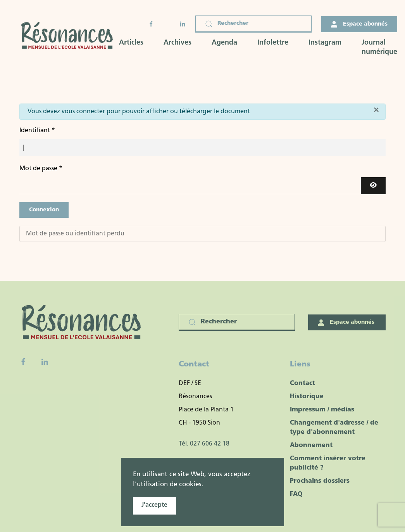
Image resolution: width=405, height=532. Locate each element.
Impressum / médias (322, 410)
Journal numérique (379, 47)
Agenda (224, 43)
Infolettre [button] (273, 43)
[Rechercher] (253, 24)
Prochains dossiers (320, 481)
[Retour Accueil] (69, 36)
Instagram (325, 43)
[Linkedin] (45, 362)
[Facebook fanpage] (23, 362)
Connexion (44, 210)
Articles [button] (131, 43)
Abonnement (311, 446)
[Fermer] (376, 110)
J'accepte (154, 505)
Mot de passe (41, 169)
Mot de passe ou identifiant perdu (75, 234)
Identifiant (37, 131)
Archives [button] (178, 43)
